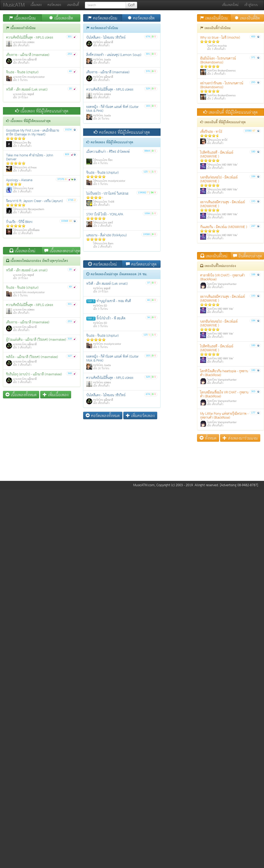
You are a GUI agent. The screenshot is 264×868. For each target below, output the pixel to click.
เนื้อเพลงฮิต (61, 18)
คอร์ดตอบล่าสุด (141, 264)
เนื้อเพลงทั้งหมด (21, 395)
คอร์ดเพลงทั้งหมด (103, 416)
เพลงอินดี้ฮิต (247, 18)
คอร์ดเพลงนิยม (102, 18)
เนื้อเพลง (36, 5)
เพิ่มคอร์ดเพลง (140, 416)
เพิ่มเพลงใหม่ (230, 5)
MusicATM (14, 5)
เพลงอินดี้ (73, 5)
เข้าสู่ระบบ (251, 5)
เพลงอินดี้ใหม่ (214, 256)
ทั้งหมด (208, 438)
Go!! (131, 5)
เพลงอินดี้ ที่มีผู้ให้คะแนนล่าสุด (231, 112)
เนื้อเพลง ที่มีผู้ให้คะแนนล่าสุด (42, 111)
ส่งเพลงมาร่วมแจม (240, 438)
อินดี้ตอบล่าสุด (248, 256)
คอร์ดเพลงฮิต (141, 18)
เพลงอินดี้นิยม (214, 18)
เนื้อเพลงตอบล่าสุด (62, 251)
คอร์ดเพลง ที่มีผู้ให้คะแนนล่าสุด (122, 132)
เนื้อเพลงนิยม (22, 18)
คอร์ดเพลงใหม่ (102, 264)
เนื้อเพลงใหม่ (22, 251)
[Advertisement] (82, 450)
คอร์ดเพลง (54, 5)
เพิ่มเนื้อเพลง (56, 395)
